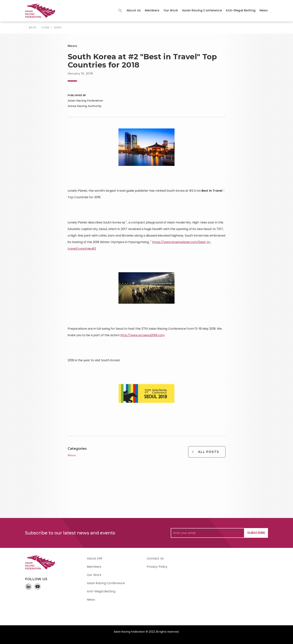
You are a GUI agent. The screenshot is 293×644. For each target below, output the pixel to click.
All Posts (209, 452)
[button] (134, 11)
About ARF (95, 558)
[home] (42, 11)
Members (152, 10)
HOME (45, 27)
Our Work (171, 10)
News (264, 10)
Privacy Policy (157, 567)
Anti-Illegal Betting (241, 10)
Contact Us (155, 558)
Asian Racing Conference (202, 10)
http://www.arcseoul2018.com (142, 335)
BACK (33, 27)
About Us (134, 10)
